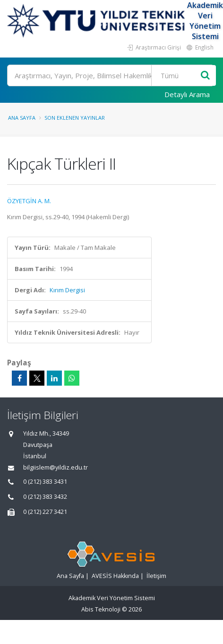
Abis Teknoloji (101, 609)
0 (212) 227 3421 (45, 512)
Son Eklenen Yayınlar (75, 118)
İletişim (156, 576)
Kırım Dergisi (67, 290)
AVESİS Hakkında (115, 576)
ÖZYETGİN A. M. (29, 201)
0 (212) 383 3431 (45, 482)
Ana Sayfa (22, 118)
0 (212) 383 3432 (45, 497)
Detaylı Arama (187, 94)
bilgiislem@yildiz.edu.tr (56, 467)
